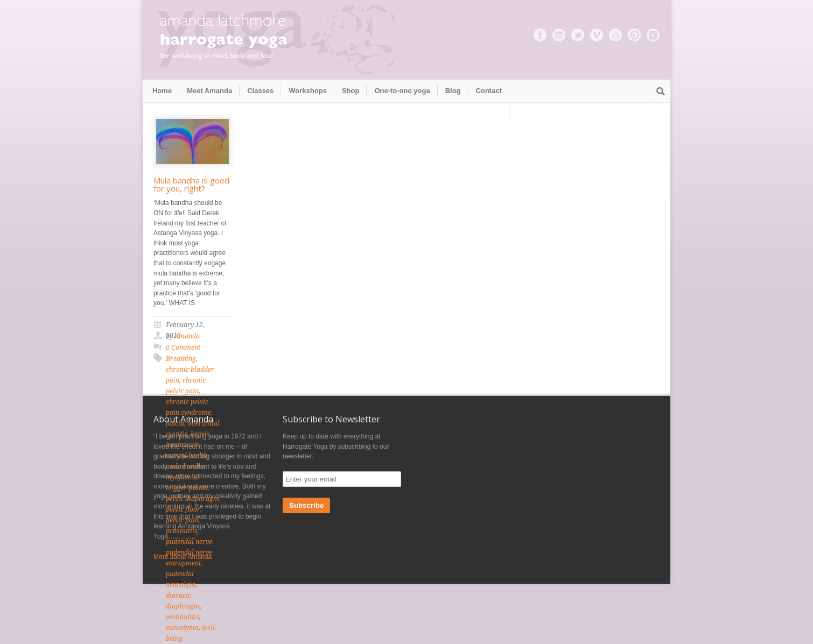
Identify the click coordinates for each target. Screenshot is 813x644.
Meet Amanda (209, 91)
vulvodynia (182, 628)
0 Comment (183, 348)
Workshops (308, 91)
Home (162, 91)
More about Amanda (183, 557)
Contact (489, 91)
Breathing (181, 359)
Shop (351, 91)
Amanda (187, 336)
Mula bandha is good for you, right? (191, 184)
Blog (453, 91)
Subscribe (306, 505)
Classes (260, 91)
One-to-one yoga (402, 91)
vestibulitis (183, 617)
